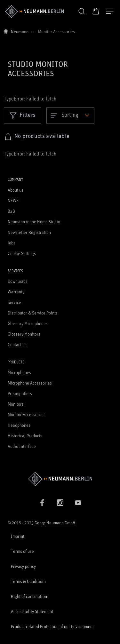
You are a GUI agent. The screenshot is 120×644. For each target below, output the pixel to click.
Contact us (17, 344)
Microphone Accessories (30, 383)
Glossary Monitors (24, 334)
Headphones (19, 425)
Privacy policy (23, 566)
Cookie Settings (22, 253)
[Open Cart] (96, 11)
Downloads (18, 281)
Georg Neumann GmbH (55, 523)
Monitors (16, 404)
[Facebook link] (42, 503)
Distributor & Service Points (33, 313)
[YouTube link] (78, 503)
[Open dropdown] (70, 115)
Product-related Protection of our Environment (52, 626)
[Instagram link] (60, 503)
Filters (23, 115)
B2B (11, 211)
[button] (82, 12)
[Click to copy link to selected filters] (37, 137)
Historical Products (25, 436)
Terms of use (22, 551)
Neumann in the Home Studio (34, 222)
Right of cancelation (29, 596)
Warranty (16, 292)
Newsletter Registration (29, 232)
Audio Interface (22, 446)
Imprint (18, 536)
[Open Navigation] (110, 12)
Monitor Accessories (26, 414)
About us (16, 190)
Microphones (19, 372)
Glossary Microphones (28, 323)
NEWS (13, 200)
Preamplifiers (20, 393)
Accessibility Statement (32, 611)
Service (14, 302)
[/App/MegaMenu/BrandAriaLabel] (34, 12)
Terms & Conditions (29, 581)
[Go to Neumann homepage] (60, 479)
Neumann (20, 32)
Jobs (12, 243)
